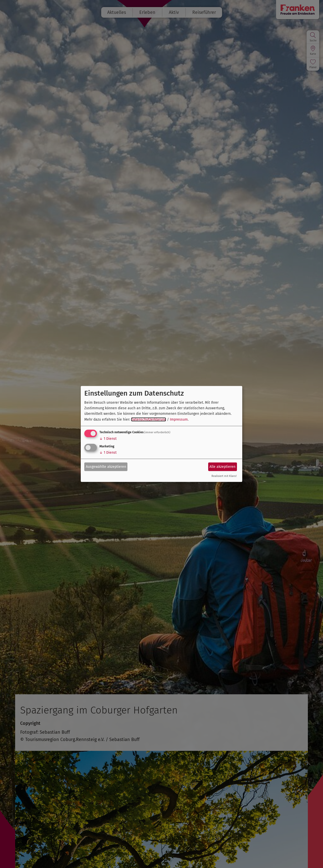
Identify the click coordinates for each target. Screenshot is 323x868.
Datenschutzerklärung (149, 419)
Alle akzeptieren (222, 466)
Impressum (179, 419)
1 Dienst (108, 439)
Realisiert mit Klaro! (224, 476)
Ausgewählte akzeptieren (106, 466)
